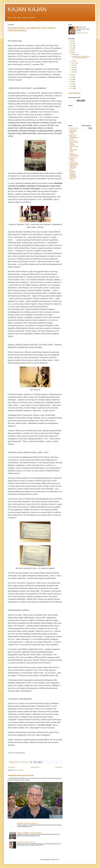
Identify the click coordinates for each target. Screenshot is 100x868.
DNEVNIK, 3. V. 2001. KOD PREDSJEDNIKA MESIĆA (74, 137)
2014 (72, 82)
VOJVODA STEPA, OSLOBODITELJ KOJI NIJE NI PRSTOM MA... (81, 57)
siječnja (74, 72)
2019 (72, 50)
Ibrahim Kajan (82, 27)
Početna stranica (35, 767)
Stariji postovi (59, 767)
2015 (72, 79)
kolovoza (74, 63)
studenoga (74, 54)
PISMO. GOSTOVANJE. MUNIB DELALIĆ (74, 155)
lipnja (73, 67)
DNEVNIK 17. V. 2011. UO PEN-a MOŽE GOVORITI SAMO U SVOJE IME (74, 144)
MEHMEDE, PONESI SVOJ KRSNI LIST (27, 823)
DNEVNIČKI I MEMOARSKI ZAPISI (73, 132)
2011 (72, 88)
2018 (72, 53)
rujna (73, 61)
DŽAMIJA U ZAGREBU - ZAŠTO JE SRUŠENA (29, 833)
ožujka (73, 70)
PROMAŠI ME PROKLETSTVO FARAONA (21, 775)
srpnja (73, 65)
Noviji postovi (12, 767)
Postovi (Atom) (19, 770)
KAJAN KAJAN (27, 9)
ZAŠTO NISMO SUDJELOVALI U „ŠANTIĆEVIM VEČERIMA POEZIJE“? (74, 166)
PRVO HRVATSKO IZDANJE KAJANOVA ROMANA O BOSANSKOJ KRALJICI (73, 174)
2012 (72, 86)
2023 (72, 41)
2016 (72, 77)
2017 (72, 75)
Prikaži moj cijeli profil (82, 33)
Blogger (57, 860)
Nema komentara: (24, 762)
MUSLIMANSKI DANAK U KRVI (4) (26, 842)
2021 (72, 46)
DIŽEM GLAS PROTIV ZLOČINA (73, 159)
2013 (72, 84)
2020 (72, 48)
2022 (72, 43)
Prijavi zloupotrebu (74, 93)
